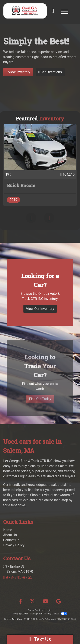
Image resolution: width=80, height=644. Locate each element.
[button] (64, 11)
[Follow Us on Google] (59, 601)
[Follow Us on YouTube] (46, 601)
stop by (67, 500)
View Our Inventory (40, 311)
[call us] (53, 11)
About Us (10, 535)
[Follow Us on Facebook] (21, 601)
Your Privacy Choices (53, 614)
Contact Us (11, 540)
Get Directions (50, 72)
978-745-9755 (19, 577)
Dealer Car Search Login (39, 610)
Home (8, 530)
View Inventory (18, 72)
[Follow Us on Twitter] (32, 601)
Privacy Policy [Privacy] (14, 545)
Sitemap (34, 614)
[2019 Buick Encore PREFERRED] (40, 165)
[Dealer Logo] (25, 11)
